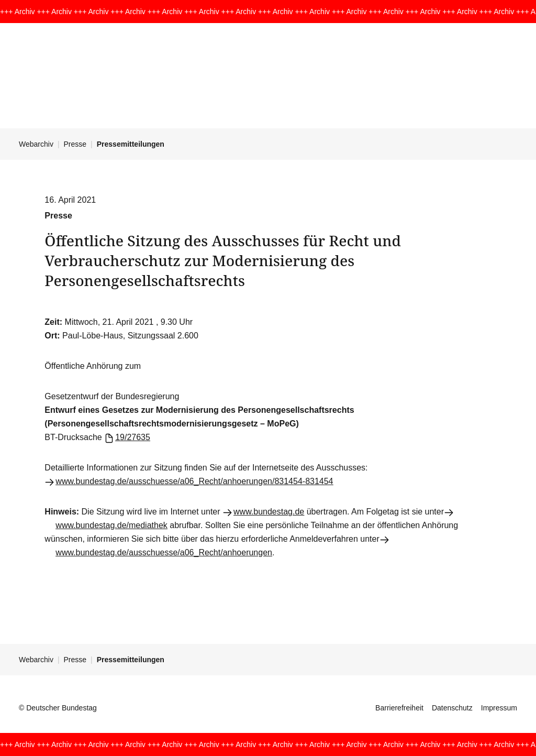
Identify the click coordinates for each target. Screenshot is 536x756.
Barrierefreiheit (399, 708)
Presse (75, 144)
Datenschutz (452, 708)
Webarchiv (36, 144)
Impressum (499, 708)
